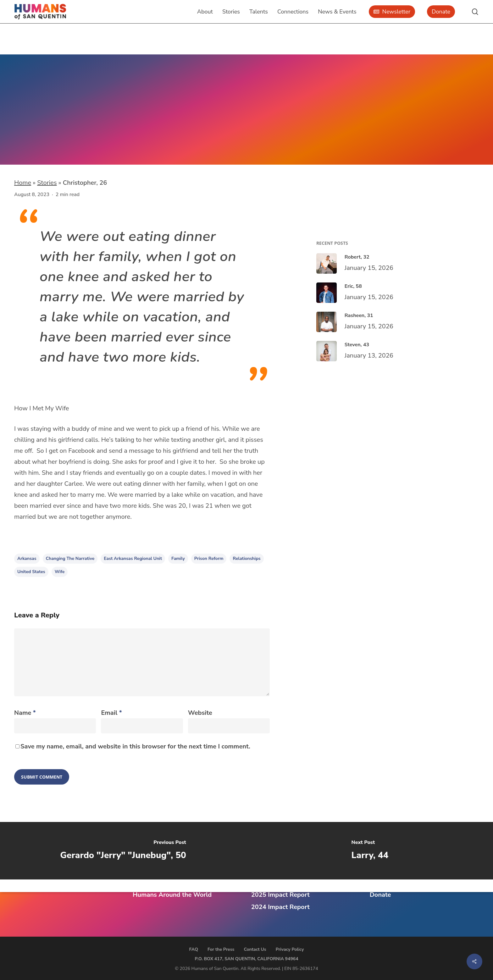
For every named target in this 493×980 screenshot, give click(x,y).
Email (111, 713)
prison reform (209, 558)
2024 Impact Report (280, 907)
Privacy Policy (290, 949)
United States (31, 572)
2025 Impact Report (280, 895)
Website (200, 713)
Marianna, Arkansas (69, 131)
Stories (47, 183)
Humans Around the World (172, 895)
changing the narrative (70, 558)
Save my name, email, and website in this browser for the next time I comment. (135, 746)
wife (60, 572)
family (178, 558)
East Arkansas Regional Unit (74, 120)
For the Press (221, 949)
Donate (380, 895)
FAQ (194, 949)
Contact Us (255, 949)
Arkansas (27, 558)
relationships (246, 558)
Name (25, 713)
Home (23, 183)
